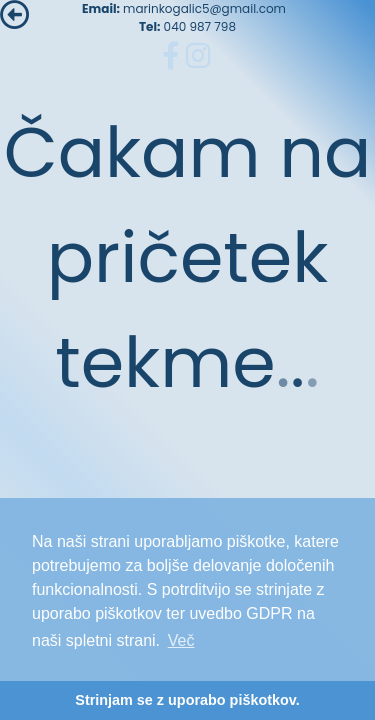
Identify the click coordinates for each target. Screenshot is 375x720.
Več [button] (181, 640)
